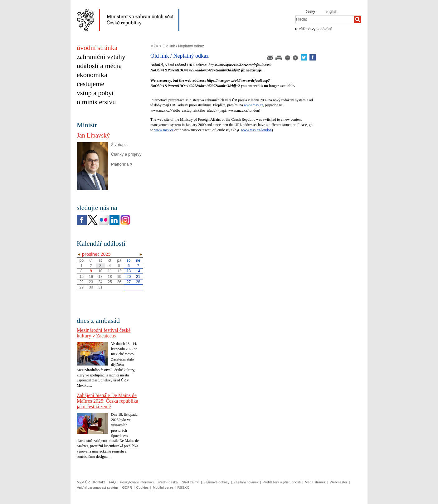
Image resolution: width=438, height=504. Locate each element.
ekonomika (92, 75)
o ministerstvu (96, 102)
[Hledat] (358, 19)
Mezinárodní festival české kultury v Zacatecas (104, 333)
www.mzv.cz (254, 105)
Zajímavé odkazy (216, 482)
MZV (154, 46)
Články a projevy (126, 154)
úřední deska (168, 482)
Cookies (143, 487)
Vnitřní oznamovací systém (97, 487)
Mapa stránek (315, 482)
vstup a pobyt (95, 93)
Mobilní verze (163, 487)
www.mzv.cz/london (256, 130)
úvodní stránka (97, 48)
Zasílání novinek (246, 482)
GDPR (127, 487)
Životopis (119, 145)
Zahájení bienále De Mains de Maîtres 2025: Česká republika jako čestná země (107, 401)
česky (310, 12)
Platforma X (122, 164)
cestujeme (90, 84)
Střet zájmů (191, 482)
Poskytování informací (137, 482)
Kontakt (99, 482)
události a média (99, 66)
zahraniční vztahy (101, 57)
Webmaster (338, 482)
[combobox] (324, 19)
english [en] (331, 12)
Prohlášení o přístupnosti (282, 482)
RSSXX (183, 487)
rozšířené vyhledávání (313, 29)
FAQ (112, 482)
